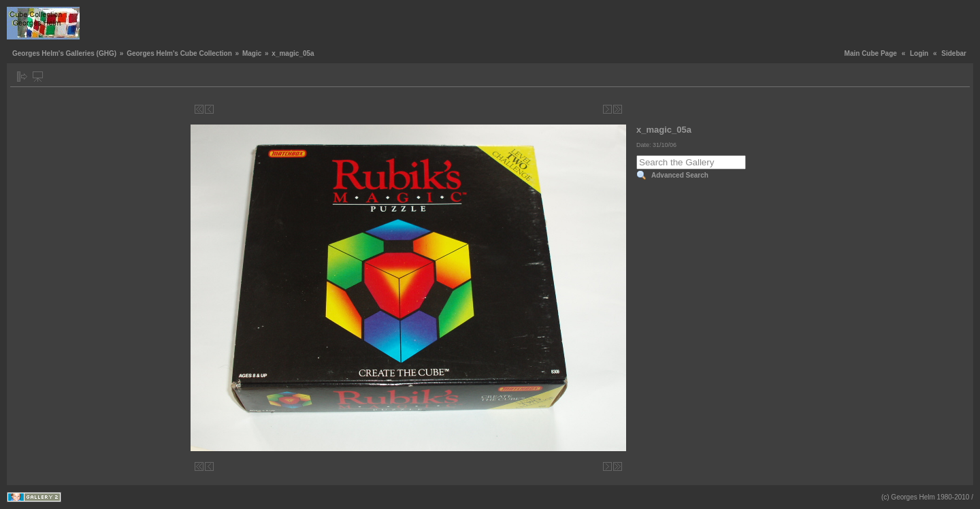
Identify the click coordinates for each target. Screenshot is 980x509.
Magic (252, 53)
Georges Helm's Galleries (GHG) (64, 53)
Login (919, 53)
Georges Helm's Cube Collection (179, 53)
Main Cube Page (871, 53)
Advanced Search (680, 175)
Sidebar (954, 53)
